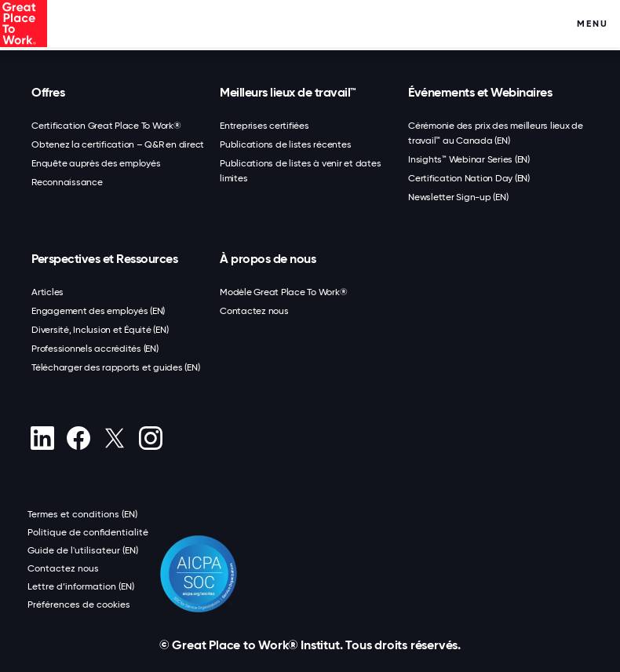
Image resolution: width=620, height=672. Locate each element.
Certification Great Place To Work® (106, 126)
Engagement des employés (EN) (98, 311)
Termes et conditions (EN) (82, 514)
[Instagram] (150, 438)
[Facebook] (78, 438)
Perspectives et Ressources (104, 259)
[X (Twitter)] (114, 438)
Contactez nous (254, 311)
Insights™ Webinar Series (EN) (469, 159)
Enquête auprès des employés (96, 163)
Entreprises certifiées (264, 126)
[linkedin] (42, 438)
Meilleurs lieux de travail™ (288, 92)
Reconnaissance (67, 182)
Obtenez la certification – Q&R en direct (118, 144)
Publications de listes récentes (285, 144)
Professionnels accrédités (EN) (95, 349)
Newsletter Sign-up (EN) (458, 197)
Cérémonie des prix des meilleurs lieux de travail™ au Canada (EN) (496, 133)
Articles (47, 292)
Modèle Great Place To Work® (283, 292)
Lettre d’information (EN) (81, 586)
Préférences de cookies (79, 604)
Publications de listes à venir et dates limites (300, 171)
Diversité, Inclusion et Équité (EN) (100, 330)
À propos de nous (268, 259)
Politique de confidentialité (88, 532)
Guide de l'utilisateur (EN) (83, 550)
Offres (48, 92)
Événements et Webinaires (480, 92)
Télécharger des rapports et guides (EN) (115, 367)
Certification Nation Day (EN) (469, 178)
